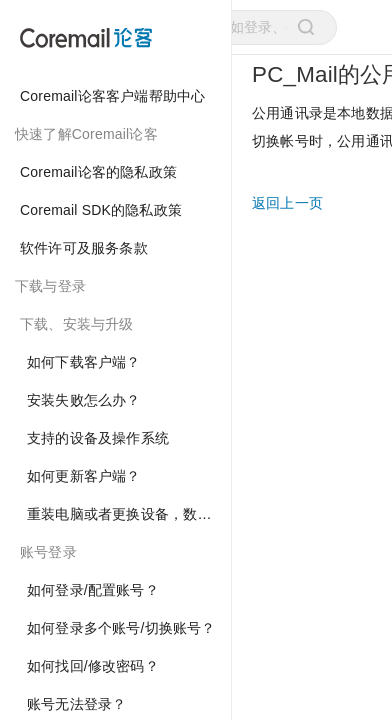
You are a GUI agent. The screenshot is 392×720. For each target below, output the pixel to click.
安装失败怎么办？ (84, 400)
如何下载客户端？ (84, 362)
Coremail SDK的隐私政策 (101, 210)
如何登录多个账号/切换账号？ (121, 628)
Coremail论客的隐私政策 (98, 172)
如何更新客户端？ (84, 476)
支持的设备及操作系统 (98, 438)
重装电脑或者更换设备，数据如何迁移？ (129, 514)
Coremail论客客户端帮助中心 (112, 96)
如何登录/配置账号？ (93, 590)
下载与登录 (50, 286)
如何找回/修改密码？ (93, 666)
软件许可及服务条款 (84, 248)
